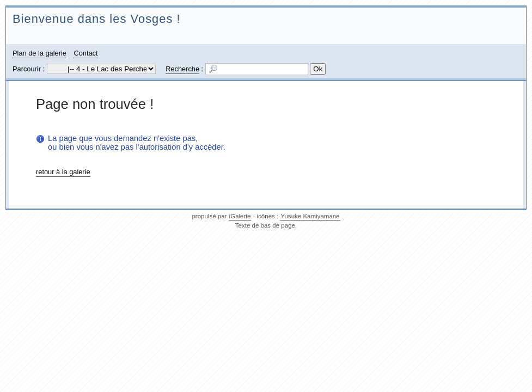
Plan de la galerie (39, 53)
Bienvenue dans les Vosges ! (97, 19)
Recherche (182, 69)
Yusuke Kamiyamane (310, 216)
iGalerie (240, 216)
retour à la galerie (63, 172)
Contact (85, 53)
